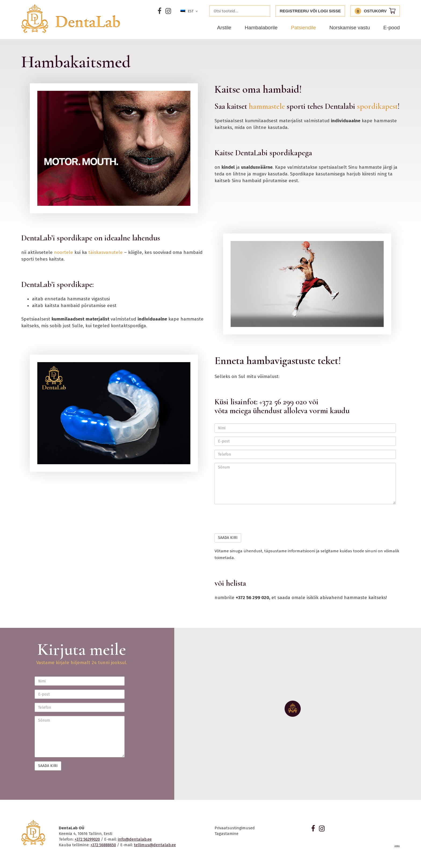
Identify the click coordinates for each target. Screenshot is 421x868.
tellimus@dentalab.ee (155, 845)
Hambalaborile (261, 28)
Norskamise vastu (350, 28)
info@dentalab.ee (135, 839)
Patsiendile (304, 28)
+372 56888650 (103, 845)
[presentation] (255, 519)
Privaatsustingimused (235, 828)
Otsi (264, 11)
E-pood (392, 28)
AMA (397, 847)
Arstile (224, 28)
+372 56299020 (87, 839)
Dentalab (71, 19)
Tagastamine (226, 834)
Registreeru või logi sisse (310, 11)
